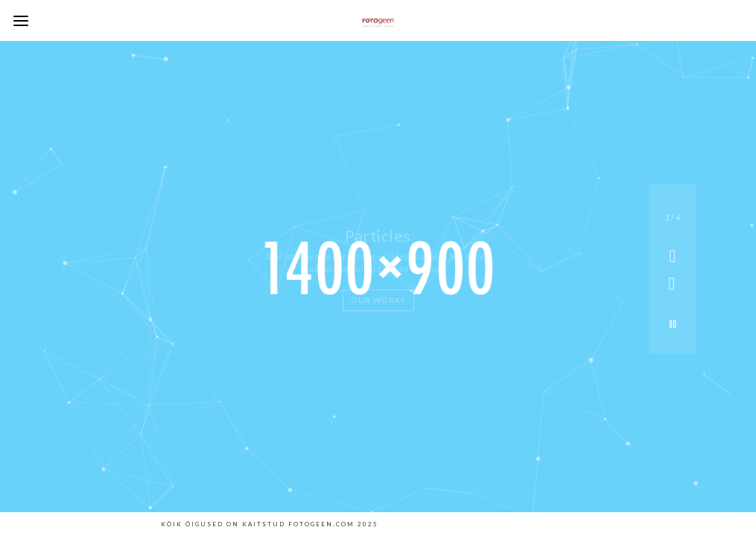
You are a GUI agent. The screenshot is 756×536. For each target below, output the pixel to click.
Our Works (378, 300)
